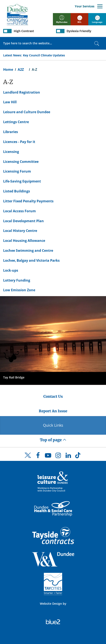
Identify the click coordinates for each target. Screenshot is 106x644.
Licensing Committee (21, 162)
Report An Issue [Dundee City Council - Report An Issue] (53, 411)
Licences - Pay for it (19, 142)
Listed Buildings (17, 191)
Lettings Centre (16, 122)
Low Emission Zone (19, 290)
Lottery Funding (17, 280)
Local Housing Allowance (24, 241)
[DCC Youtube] (48, 456)
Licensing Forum (17, 171)
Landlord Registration (22, 92)
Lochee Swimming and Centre (28, 251)
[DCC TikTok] (78, 456)
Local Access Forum (19, 211)
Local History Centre (20, 231)
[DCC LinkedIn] (68, 456)
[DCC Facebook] (38, 456)
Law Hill (10, 102)
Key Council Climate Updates (44, 55)
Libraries (11, 132)
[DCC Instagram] (58, 456)
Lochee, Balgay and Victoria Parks (31, 260)
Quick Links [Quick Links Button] (53, 425)
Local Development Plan (23, 221)
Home (8, 69)
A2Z (21, 69)
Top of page (53, 440)
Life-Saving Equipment (22, 181)
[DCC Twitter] (28, 459)
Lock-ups (11, 270)
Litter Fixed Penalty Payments (28, 201)
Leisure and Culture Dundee (27, 112)
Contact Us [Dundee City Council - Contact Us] (53, 396)
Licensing (11, 152)
